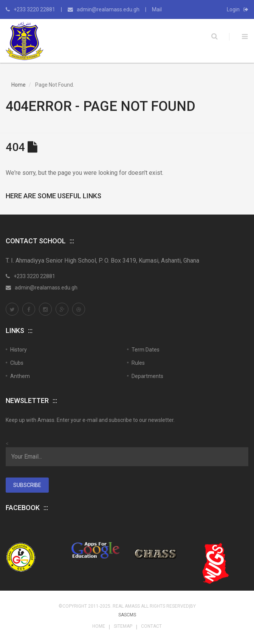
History (19, 350)
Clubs (17, 363)
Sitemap (123, 626)
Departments (147, 376)
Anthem (20, 376)
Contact (151, 626)
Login (238, 9)
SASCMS (127, 615)
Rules (138, 363)
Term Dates (146, 350)
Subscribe (27, 485)
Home (19, 85)
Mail (157, 9)
